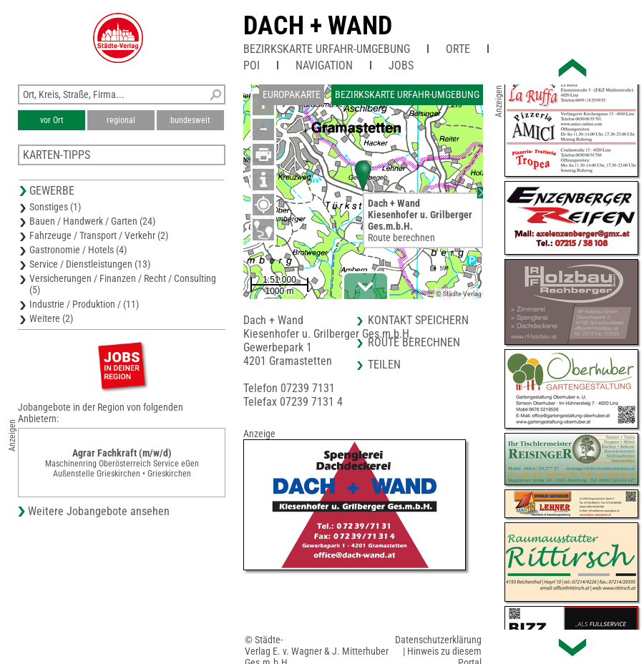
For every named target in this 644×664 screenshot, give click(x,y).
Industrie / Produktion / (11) (84, 304)
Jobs (401, 65)
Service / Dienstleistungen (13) (90, 264)
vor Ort (52, 120)
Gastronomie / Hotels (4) (78, 250)
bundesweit (190, 120)
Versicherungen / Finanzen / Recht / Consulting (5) (123, 284)
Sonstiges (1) (55, 207)
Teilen (384, 365)
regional (121, 120)
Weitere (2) (51, 318)
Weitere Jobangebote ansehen (99, 511)
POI (252, 65)
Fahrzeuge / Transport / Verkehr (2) (99, 235)
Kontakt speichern (418, 320)
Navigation (324, 65)
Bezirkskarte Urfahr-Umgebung (327, 49)
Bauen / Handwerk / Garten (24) (92, 221)
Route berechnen (401, 238)
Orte (458, 49)
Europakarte (292, 94)
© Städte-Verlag (459, 294)
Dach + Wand (318, 26)
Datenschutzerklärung (438, 640)
